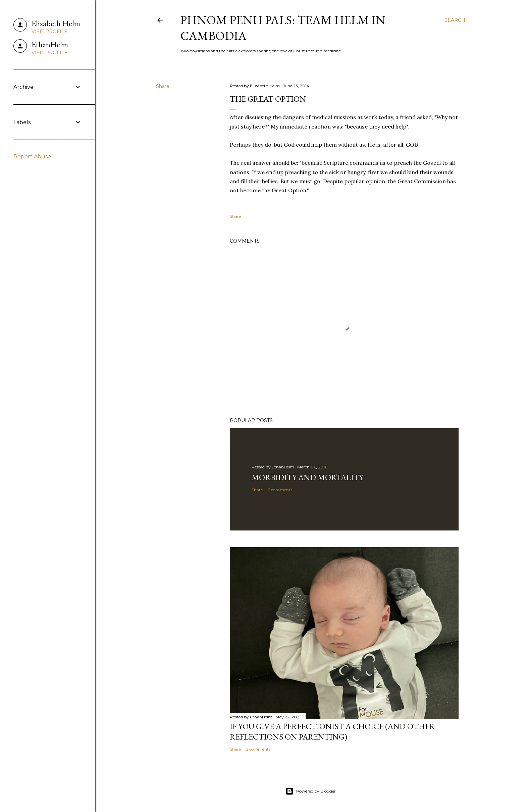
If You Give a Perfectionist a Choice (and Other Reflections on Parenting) (332, 731)
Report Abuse (32, 157)
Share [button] (163, 86)
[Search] (455, 20)
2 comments (258, 749)
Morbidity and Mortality (307, 477)
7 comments (280, 490)
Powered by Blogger (311, 791)
